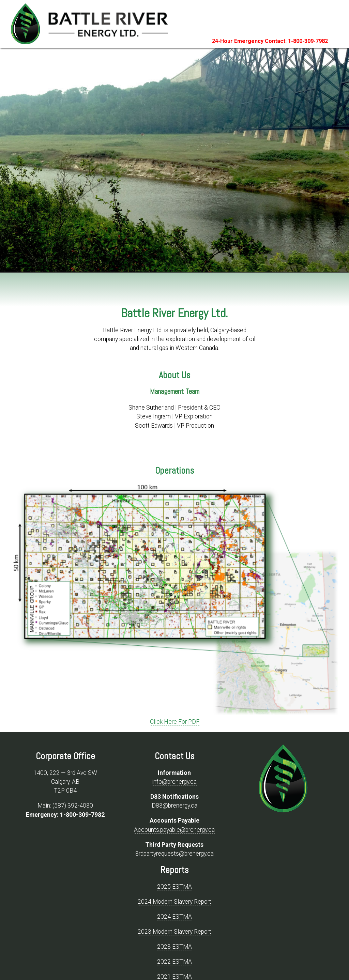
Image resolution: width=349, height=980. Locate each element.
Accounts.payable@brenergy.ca (174, 830)
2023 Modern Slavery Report (174, 932)
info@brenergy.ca (174, 782)
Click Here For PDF (175, 722)
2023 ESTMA (174, 947)
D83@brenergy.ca (174, 806)
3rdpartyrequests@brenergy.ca (174, 854)
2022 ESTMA (174, 962)
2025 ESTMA (174, 887)
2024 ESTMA (174, 917)
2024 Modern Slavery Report (174, 902)
